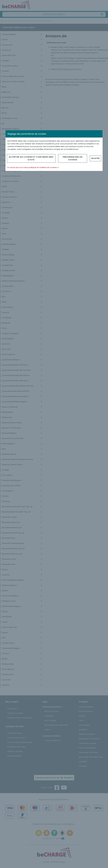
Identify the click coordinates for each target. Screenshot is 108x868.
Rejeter (96, 158)
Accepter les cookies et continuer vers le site (31, 158)
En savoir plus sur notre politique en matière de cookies (33, 167)
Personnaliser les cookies (73, 158)
